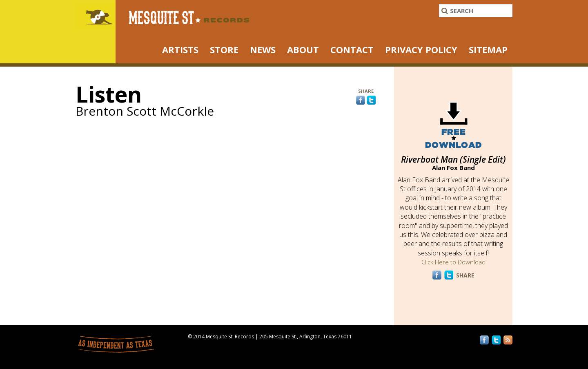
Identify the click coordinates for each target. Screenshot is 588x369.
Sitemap (488, 49)
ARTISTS (180, 49)
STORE (224, 49)
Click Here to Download (453, 262)
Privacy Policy (421, 49)
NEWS (263, 49)
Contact (352, 49)
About (303, 49)
